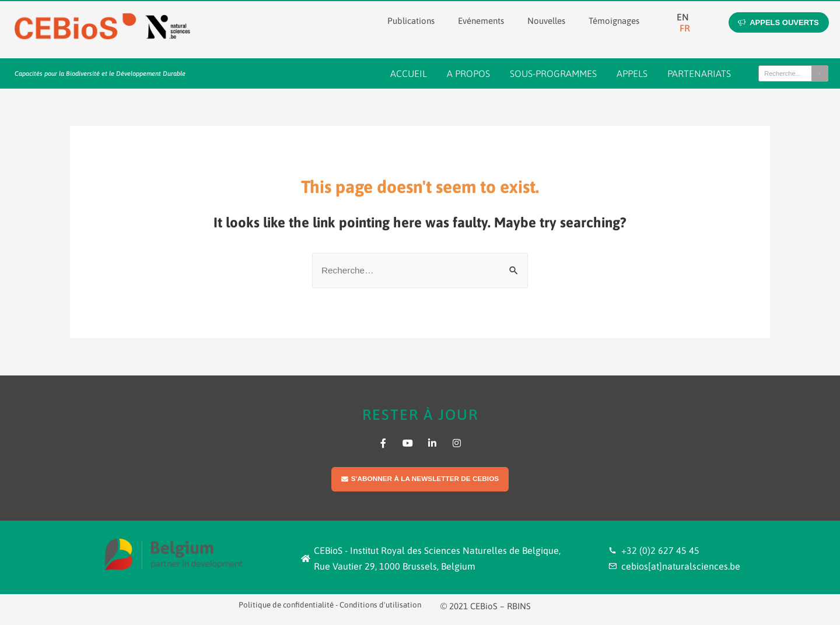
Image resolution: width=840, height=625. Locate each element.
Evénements (481, 21)
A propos (468, 73)
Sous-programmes (553, 73)
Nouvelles (546, 21)
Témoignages (614, 21)
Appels (632, 73)
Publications (411, 21)
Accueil (409, 73)
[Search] (820, 73)
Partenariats (699, 73)
